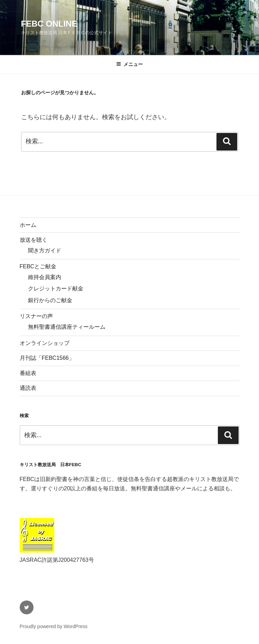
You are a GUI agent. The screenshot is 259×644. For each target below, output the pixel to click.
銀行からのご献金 (50, 300)
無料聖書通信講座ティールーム (67, 327)
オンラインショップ (45, 343)
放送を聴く (34, 240)
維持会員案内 (45, 277)
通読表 (28, 388)
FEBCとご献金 (38, 266)
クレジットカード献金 (56, 289)
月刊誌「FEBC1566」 (47, 358)
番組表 (28, 373)
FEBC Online (49, 24)
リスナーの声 (36, 316)
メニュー (129, 64)
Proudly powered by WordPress (54, 626)
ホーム (28, 225)
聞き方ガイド (45, 251)
